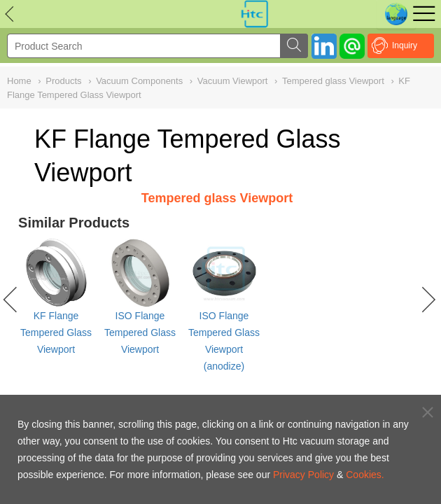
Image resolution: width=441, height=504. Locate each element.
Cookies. (365, 475)
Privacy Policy (303, 475)
